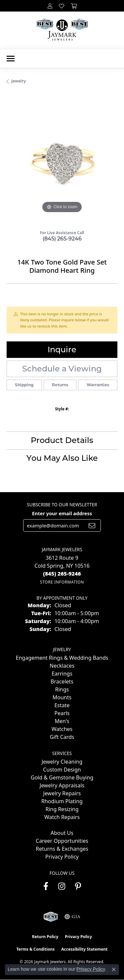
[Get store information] (62, 582)
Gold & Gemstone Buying (62, 777)
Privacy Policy (62, 857)
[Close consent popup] (114, 969)
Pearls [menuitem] (62, 713)
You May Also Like (62, 458)
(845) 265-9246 (62, 239)
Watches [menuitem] (62, 729)
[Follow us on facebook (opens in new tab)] (46, 886)
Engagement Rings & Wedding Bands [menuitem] (62, 658)
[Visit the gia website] (72, 917)
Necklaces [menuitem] (62, 666)
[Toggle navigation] (11, 59)
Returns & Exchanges (62, 849)
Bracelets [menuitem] (62, 681)
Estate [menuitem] (62, 705)
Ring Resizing (62, 809)
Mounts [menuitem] (62, 697)
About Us (62, 833)
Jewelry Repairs (62, 793)
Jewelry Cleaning (62, 762)
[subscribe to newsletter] (92, 525)
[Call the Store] (62, 574)
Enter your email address (62, 513)
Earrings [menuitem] (62, 674)
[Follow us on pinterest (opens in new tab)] (78, 886)
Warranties (98, 385)
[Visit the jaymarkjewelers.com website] (51, 917)
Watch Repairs (62, 817)
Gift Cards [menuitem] (62, 737)
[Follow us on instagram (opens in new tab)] (62, 886)
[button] (50, 6)
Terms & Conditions (35, 949)
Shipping (24, 385)
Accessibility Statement (84, 949)
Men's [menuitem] (62, 721)
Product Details (62, 440)
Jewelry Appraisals (62, 785)
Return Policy (45, 937)
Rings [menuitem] (62, 689)
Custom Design (62, 770)
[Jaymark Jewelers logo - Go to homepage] (62, 30)
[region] (62, 159)
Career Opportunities (62, 841)
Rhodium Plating (62, 801)
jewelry (19, 81)
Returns (60, 385)
